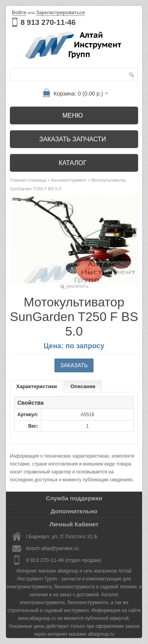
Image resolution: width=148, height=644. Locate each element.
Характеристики (37, 386)
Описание (83, 386)
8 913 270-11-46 (48, 22)
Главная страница (28, 180)
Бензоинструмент (69, 180)
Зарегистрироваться (60, 13)
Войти (19, 13)
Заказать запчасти (73, 139)
